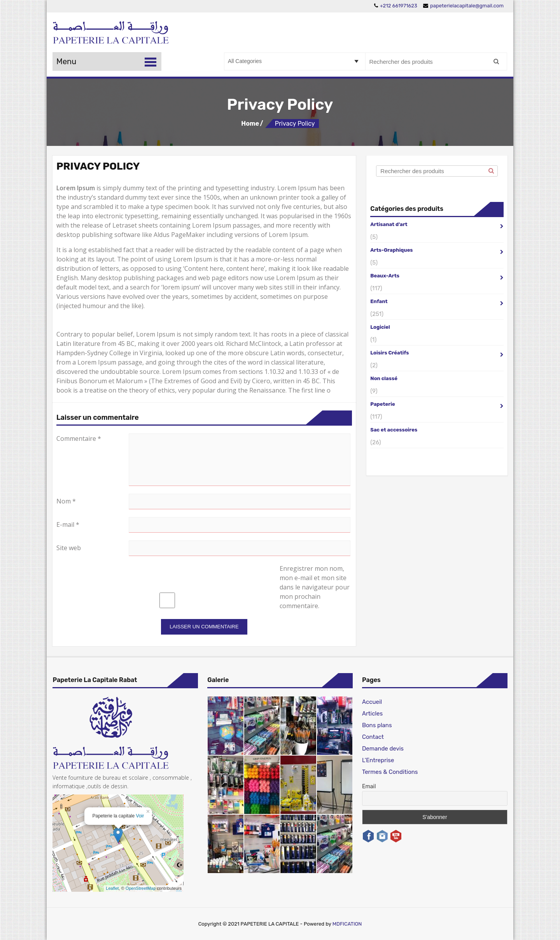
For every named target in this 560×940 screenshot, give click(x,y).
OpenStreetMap (141, 888)
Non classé (384, 378)
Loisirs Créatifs (437, 352)
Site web (69, 548)
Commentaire (79, 438)
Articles (372, 714)
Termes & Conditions (390, 772)
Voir (140, 816)
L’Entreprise (378, 760)
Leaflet (112, 888)
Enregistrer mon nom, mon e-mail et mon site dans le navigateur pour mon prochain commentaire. (315, 587)
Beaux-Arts (437, 275)
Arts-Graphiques (437, 250)
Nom (66, 501)
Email (369, 787)
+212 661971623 (396, 6)
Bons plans (377, 725)
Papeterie (437, 404)
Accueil (372, 702)
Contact (373, 737)
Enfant (437, 301)
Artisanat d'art (437, 224)
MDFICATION (347, 924)
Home (250, 124)
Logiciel (380, 327)
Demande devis (383, 749)
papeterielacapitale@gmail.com (463, 6)
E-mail (68, 524)
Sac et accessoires (394, 430)
